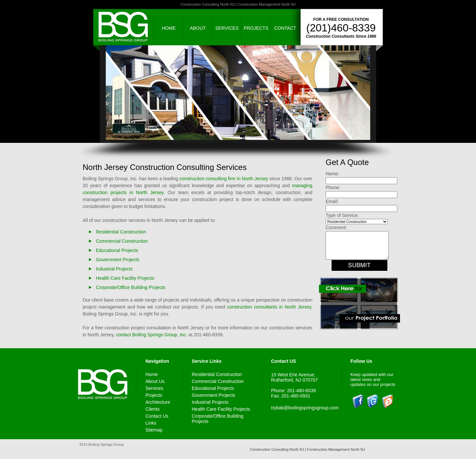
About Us (155, 381)
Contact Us (157, 416)
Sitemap (154, 430)
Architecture (158, 402)
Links (151, 423)
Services (227, 28)
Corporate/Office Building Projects (131, 287)
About (198, 28)
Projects (256, 28)
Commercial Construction (122, 241)
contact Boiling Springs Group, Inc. (152, 335)
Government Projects (118, 260)
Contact (285, 28)
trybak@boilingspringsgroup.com (305, 408)
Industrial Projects (114, 269)
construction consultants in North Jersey (269, 307)
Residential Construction (121, 232)
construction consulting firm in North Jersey (224, 179)
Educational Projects (117, 250)
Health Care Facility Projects (125, 278)
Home (169, 28)
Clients (153, 409)
